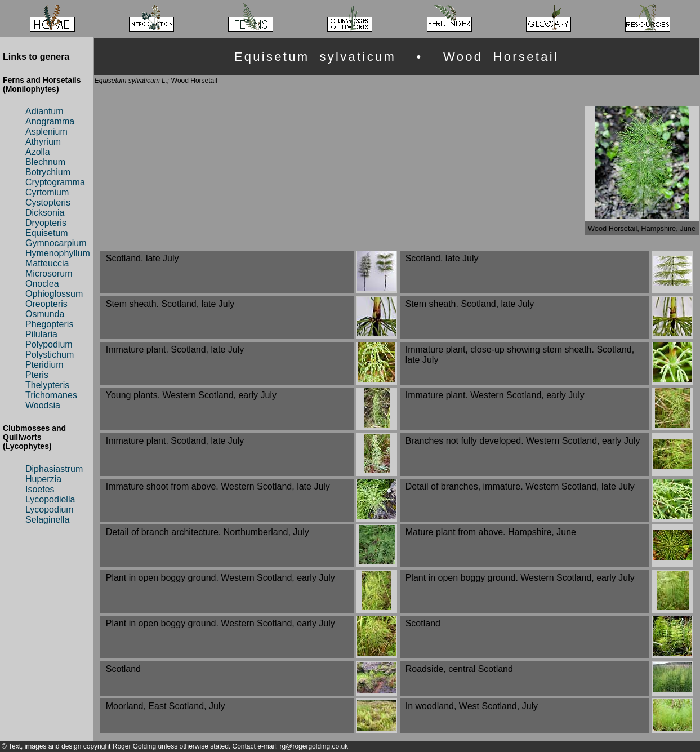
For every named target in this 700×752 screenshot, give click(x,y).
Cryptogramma (55, 182)
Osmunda (45, 314)
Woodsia (43, 405)
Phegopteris (49, 324)
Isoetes (40, 489)
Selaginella (47, 520)
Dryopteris (46, 223)
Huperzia (43, 479)
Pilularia (41, 334)
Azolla (38, 152)
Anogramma (50, 121)
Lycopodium (50, 510)
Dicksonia (45, 213)
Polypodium (49, 344)
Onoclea (42, 284)
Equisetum (47, 233)
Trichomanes (51, 395)
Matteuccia (47, 263)
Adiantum (44, 111)
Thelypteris (47, 385)
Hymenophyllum (58, 253)
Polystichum (50, 355)
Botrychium (48, 172)
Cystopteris (48, 203)
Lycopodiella (50, 499)
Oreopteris (46, 304)
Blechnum (45, 162)
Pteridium (44, 365)
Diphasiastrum (54, 469)
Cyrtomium (47, 192)
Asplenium (46, 132)
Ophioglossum (54, 294)
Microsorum (49, 273)
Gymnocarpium (56, 243)
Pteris (37, 375)
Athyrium (43, 142)
